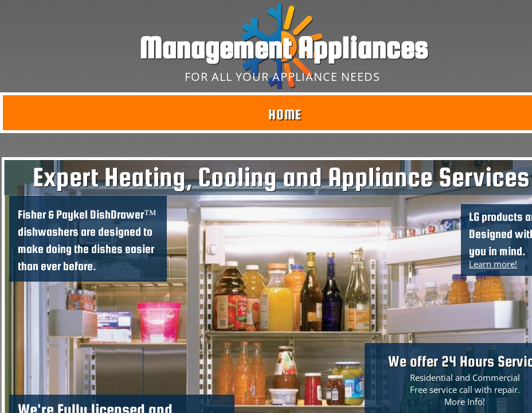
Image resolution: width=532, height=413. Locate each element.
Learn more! (493, 264)
